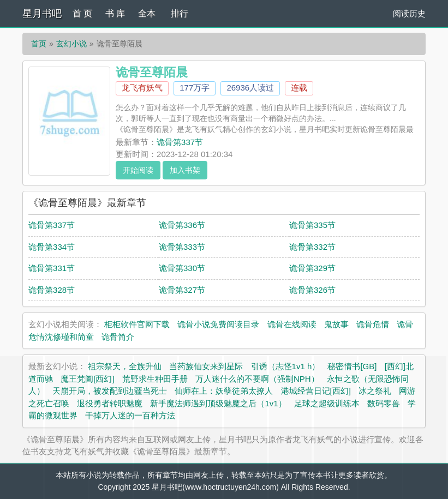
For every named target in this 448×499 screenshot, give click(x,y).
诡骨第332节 (312, 247)
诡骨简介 (118, 337)
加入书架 (185, 170)
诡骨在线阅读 (292, 324)
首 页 (82, 13)
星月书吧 (42, 14)
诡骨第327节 (182, 290)
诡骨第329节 (312, 268)
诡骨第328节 (52, 290)
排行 (180, 13)
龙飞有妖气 (142, 88)
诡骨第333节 (182, 247)
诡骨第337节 (180, 142)
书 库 (115, 13)
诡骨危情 (373, 324)
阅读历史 (409, 13)
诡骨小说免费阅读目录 (218, 324)
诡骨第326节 (312, 290)
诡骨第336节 (182, 225)
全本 (147, 13)
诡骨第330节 (182, 268)
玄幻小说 (71, 44)
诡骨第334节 (52, 247)
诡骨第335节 (312, 225)
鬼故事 (336, 324)
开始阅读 (138, 170)
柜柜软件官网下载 (137, 324)
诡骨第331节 (52, 268)
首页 (39, 44)
